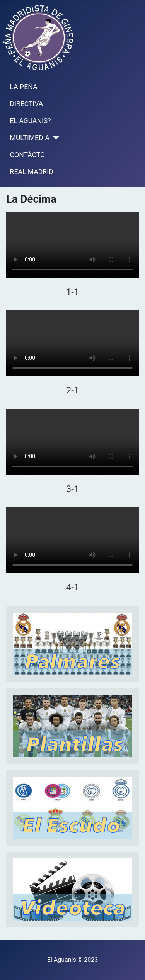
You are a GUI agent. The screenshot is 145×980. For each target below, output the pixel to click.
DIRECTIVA (27, 104)
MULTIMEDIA (30, 138)
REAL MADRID (32, 172)
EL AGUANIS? (31, 121)
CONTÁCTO (28, 155)
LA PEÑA (24, 87)
